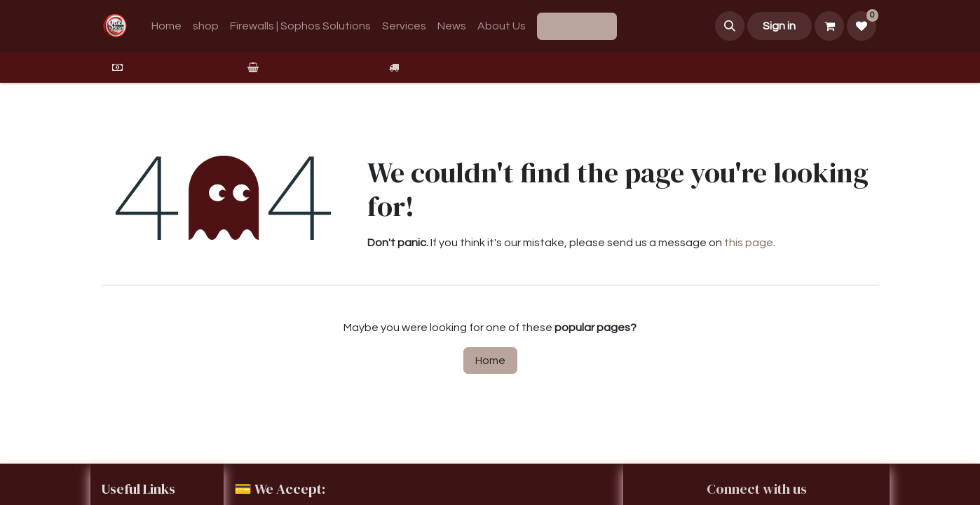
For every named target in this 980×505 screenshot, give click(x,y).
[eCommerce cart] (829, 26)
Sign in (779, 26)
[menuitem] (166, 26)
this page (749, 243)
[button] (730, 26)
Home (490, 361)
